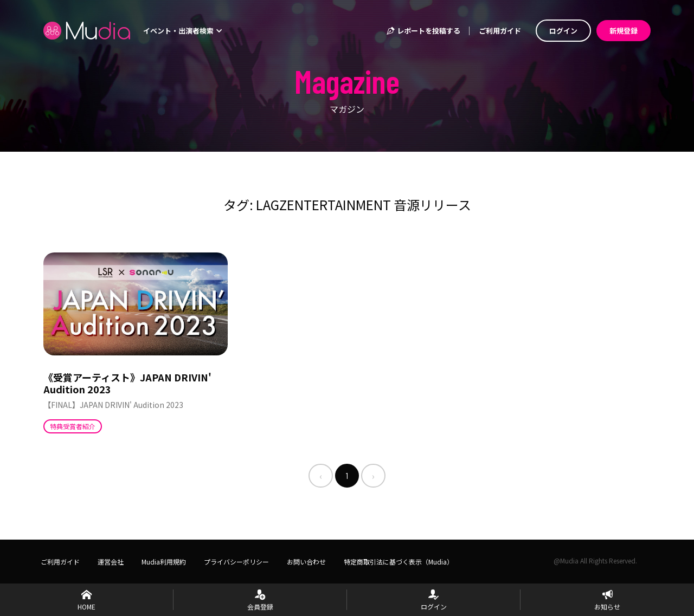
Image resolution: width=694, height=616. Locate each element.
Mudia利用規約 (164, 562)
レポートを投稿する (423, 31)
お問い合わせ (306, 562)
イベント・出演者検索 (183, 31)
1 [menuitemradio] (347, 475)
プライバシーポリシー (236, 562)
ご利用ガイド (500, 31)
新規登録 (624, 31)
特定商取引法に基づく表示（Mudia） (399, 562)
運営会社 (111, 562)
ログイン (563, 31)
